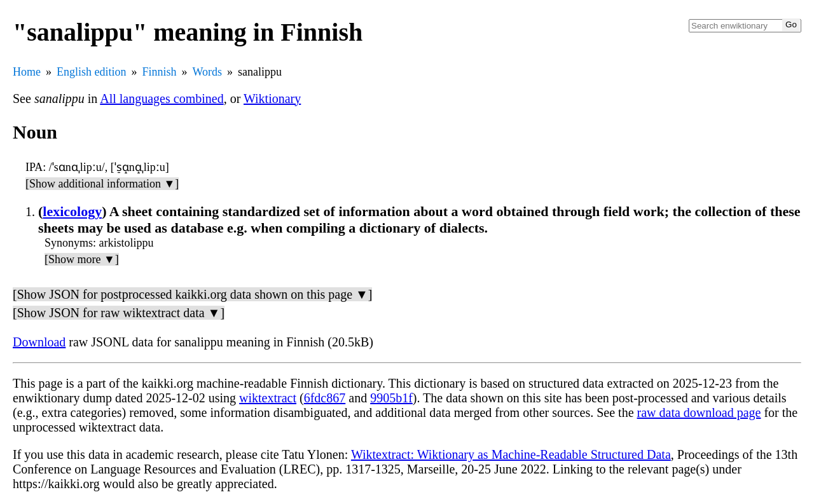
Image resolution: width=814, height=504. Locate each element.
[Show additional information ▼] (102, 184)
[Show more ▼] (82, 259)
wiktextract (268, 398)
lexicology (72, 211)
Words (208, 72)
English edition (92, 72)
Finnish (160, 72)
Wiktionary (272, 99)
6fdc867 (325, 398)
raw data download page (699, 412)
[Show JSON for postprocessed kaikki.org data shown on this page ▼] (192, 294)
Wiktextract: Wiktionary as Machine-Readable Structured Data (511, 454)
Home (27, 72)
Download (39, 342)
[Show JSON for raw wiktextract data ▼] (119, 313)
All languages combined (162, 99)
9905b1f (391, 398)
